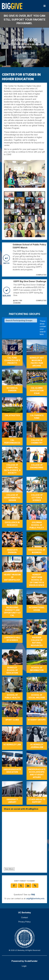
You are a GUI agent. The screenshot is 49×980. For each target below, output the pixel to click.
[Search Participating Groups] (21, 320)
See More (9, 869)
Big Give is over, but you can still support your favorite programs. (25, 20)
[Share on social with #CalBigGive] (24, 840)
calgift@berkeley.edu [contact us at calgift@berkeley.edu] (35, 898)
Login (24, 966)
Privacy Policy (24, 922)
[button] (35, 886)
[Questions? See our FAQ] (33, 895)
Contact (24, 917)
